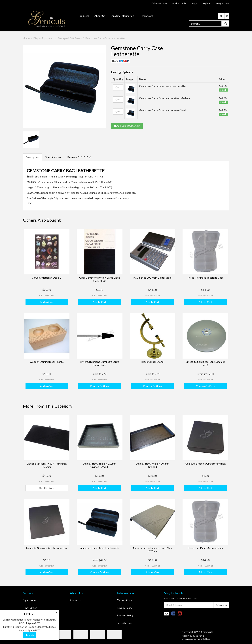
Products (84, 16)
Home (26, 38)
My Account (30, 600)
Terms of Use (124, 600)
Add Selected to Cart (127, 126)
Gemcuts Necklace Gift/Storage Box (47, 548)
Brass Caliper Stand (153, 362)
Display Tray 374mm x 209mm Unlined (153, 465)
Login (195, 3)
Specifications (53, 157)
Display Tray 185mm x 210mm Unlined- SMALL (99, 465)
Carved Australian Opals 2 (47, 278)
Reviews (79, 157)
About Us (100, 16)
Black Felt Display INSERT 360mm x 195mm (47, 465)
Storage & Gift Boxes (70, 38)
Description (32, 157)
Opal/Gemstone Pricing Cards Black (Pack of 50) (99, 279)
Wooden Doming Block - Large (47, 362)
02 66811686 (159, 3)
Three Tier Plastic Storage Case (205, 278)
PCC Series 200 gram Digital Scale (152, 278)
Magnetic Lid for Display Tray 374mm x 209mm (152, 549)
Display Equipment (44, 38)
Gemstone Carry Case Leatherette (105, 38)
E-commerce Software (192, 639)
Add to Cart (47, 302)
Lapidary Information (122, 16)
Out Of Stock (47, 488)
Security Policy (125, 623)
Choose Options (99, 386)
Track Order (30, 608)
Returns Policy (125, 615)
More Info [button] (30, 635)
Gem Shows (146, 16)
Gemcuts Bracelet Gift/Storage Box (205, 464)
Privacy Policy (125, 608)
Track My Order (179, 3)
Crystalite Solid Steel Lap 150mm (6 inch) (205, 363)
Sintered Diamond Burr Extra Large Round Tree (99, 363)
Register (207, 3)
